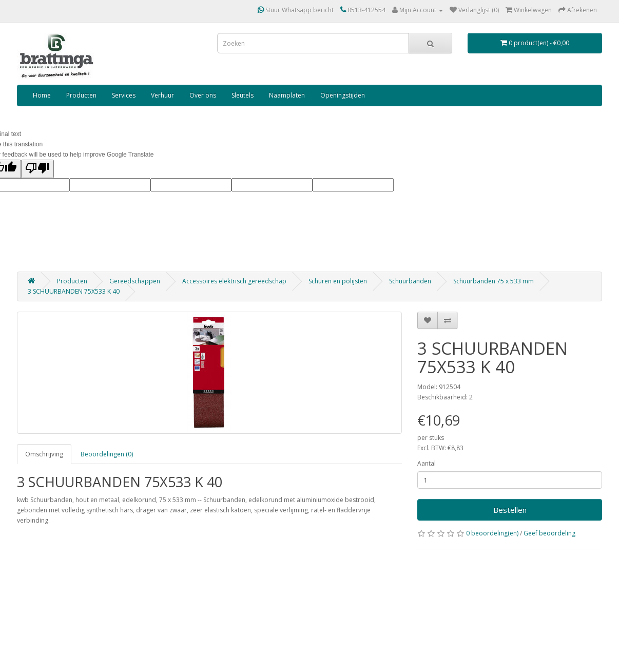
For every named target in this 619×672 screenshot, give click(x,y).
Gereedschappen (135, 281)
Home (42, 95)
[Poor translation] (37, 169)
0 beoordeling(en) (492, 533)
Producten (81, 95)
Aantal (427, 463)
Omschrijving (44, 454)
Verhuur (162, 95)
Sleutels (243, 95)
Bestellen (510, 510)
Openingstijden (343, 95)
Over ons (203, 95)
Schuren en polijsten (338, 281)
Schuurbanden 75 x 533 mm (494, 281)
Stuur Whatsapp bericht (296, 10)
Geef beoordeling (549, 533)
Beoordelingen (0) (107, 454)
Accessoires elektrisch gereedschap (234, 281)
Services (124, 95)
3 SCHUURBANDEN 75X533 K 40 (74, 291)
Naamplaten (287, 95)
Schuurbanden (410, 281)
